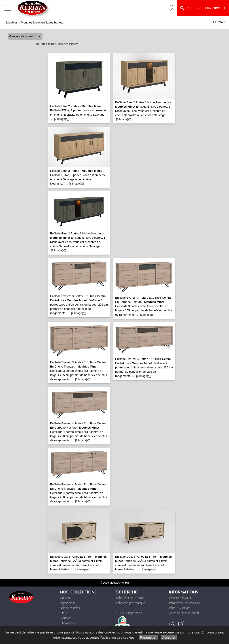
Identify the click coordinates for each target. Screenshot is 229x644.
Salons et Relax (70, 608)
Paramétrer (148, 637)
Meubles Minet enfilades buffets (42, 22)
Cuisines (66, 598)
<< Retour (219, 22)
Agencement (68, 603)
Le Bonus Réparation (128, 613)
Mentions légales (180, 598)
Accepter (169, 637)
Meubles (12, 22)
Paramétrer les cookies (184, 603)
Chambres (67, 623)
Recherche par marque (130, 603)
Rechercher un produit (129, 598)
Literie (64, 613)
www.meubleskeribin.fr (184, 613)
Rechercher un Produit (203, 8)
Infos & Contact (180, 608)
